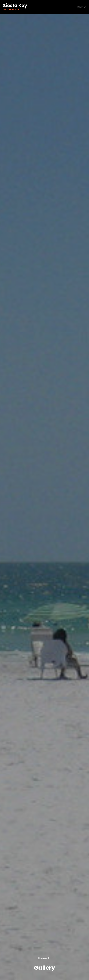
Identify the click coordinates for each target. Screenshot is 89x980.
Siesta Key (15, 7)
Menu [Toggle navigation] (81, 7)
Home (44, 958)
